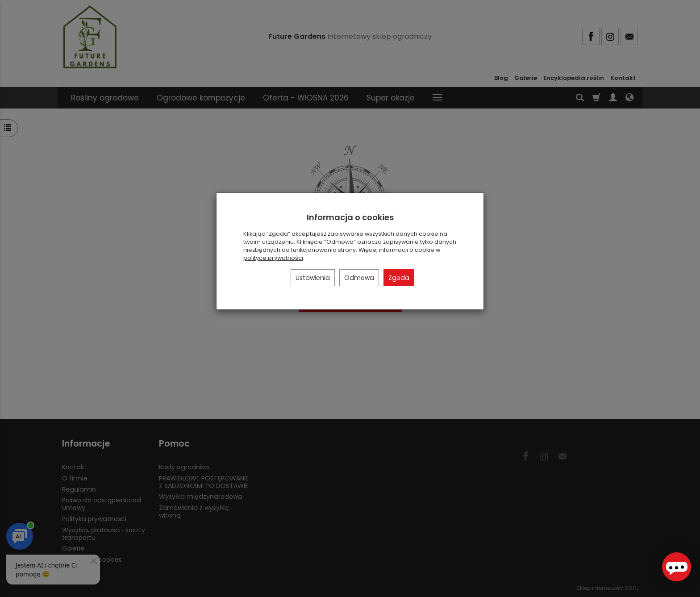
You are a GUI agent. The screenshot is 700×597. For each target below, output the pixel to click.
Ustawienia (313, 278)
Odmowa (359, 278)
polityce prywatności (273, 258)
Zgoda (399, 278)
